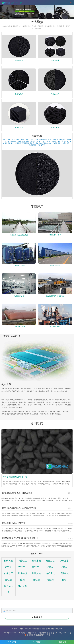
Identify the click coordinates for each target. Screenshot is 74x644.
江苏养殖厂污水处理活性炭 (19, 235)
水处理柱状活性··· (19, 567)
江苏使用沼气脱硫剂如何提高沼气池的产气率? (19, 508)
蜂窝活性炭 (19, 128)
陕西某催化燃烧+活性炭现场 (55, 296)
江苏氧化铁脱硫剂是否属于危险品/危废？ (17, 493)
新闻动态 (37, 423)
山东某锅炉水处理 (19, 265)
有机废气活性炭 (31, 586)
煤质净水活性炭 (54, 567)
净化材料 (54, 628)
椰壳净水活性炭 (42, 567)
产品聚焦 (37, 22)
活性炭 (36, 628)
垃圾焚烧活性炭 (19, 586)
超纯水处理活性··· (31, 567)
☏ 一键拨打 (37, 642)
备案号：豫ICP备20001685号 (60, 633)
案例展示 (37, 207)
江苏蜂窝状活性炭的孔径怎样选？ (14, 523)
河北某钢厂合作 (55, 327)
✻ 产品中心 (12, 642)
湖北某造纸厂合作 (55, 235)
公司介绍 (7, 384)
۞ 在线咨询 (62, 642)
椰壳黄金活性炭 (7, 567)
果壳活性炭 (55, 94)
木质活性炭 (19, 94)
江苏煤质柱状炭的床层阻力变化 (16, 477)
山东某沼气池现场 (19, 327)
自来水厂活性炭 (66, 567)
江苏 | (13, 3)
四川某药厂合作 (19, 296)
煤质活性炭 (55, 60)
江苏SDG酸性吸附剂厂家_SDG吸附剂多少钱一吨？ (21, 538)
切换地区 (19, 3)
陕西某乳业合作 (55, 265)
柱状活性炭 (55, 128)
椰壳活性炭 (19, 60)
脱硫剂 (43, 628)
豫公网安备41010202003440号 (38, 635)
